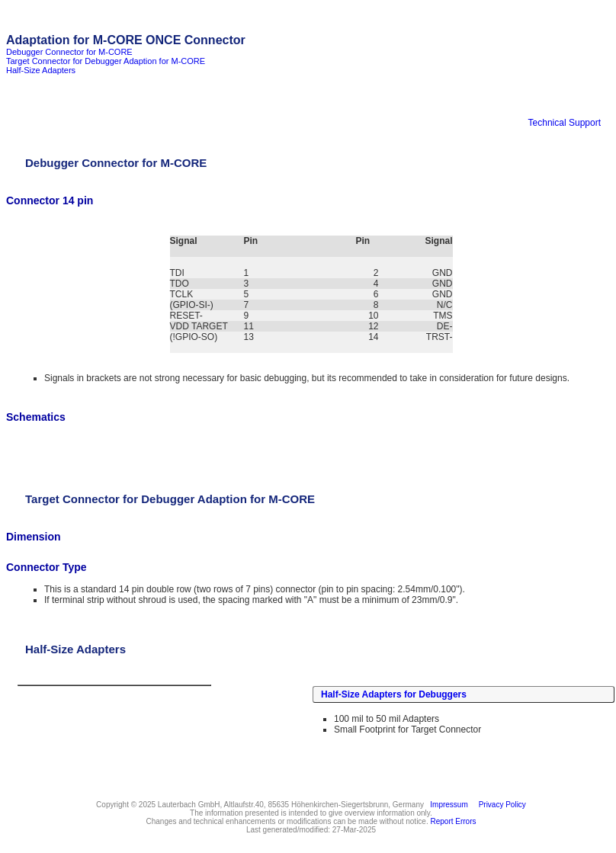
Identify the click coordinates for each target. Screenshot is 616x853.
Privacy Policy (500, 805)
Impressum (447, 805)
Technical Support (565, 123)
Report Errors (454, 821)
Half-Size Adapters (41, 70)
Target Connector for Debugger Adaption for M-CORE (106, 61)
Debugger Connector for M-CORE (69, 52)
